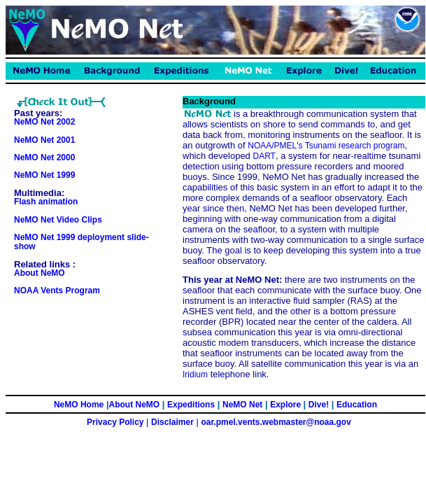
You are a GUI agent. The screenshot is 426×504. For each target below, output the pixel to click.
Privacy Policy (115, 422)
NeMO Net (242, 405)
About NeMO (40, 273)
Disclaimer (172, 422)
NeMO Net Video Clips (58, 220)
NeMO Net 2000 (44, 157)
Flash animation (46, 202)
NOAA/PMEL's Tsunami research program (326, 146)
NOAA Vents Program (57, 290)
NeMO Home (79, 405)
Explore (286, 405)
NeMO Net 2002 (44, 122)
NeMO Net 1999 (44, 175)
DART (264, 156)
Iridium (195, 374)
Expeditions (191, 405)
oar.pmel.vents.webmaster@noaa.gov (276, 422)
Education (357, 405)
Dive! (319, 405)
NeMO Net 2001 (44, 140)
